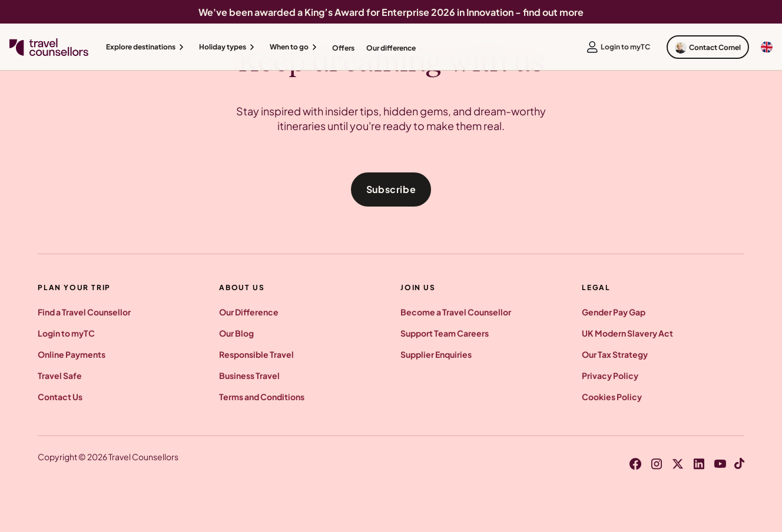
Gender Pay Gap (614, 312)
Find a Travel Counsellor (84, 312)
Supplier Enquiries (436, 354)
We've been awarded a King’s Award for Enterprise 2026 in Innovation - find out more (391, 12)
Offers (343, 48)
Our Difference (249, 312)
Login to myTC (66, 333)
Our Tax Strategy (615, 354)
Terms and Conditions (262, 397)
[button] (147, 47)
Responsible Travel (256, 354)
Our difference (391, 48)
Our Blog (236, 333)
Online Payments (72, 354)
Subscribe (391, 189)
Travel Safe (60, 375)
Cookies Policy (612, 397)
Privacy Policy (610, 375)
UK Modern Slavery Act (627, 333)
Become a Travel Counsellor (456, 312)
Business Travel (249, 375)
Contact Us (60, 397)
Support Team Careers (445, 333)
